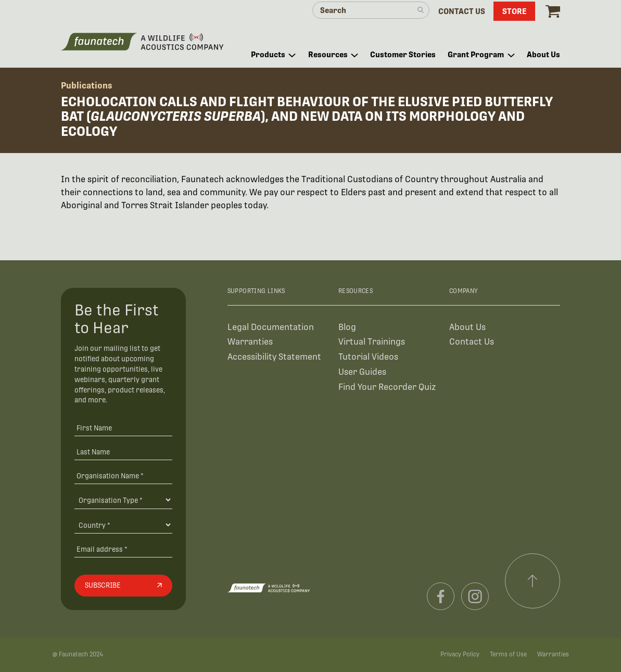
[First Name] (123, 428)
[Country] (123, 525)
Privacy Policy (460, 654)
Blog (347, 327)
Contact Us (472, 342)
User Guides (362, 372)
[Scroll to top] (533, 581)
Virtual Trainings (372, 342)
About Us (467, 327)
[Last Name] (123, 452)
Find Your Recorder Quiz (387, 387)
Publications (87, 86)
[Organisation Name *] (123, 476)
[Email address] (123, 549)
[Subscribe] (123, 586)
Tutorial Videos (368, 357)
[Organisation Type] (123, 500)
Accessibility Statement (274, 357)
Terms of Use (508, 654)
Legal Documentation (271, 327)
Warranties (250, 342)
